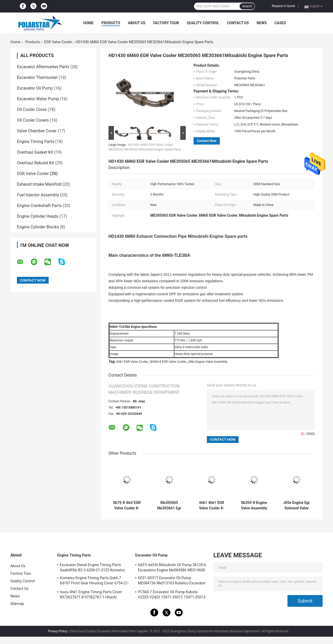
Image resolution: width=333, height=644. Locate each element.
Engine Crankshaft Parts (39, 206)
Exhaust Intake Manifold (39, 184)
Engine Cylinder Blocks (38, 227)
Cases (280, 23)
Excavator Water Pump (38, 99)
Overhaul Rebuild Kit (36, 163)
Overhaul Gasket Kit (35, 152)
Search (247, 6)
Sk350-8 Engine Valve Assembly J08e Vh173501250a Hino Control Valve (254, 505)
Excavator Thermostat (37, 77)
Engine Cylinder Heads (38, 216)
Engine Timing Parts (36, 142)
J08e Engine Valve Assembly (207, 362)
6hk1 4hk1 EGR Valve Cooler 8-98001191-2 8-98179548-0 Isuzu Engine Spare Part (212, 505)
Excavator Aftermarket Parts (43, 67)
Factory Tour (166, 23)
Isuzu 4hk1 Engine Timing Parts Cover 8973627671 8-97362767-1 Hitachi (91, 595)
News (262, 23)
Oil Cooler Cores (32, 110)
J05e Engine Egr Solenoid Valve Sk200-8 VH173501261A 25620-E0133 (296, 505)
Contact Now (207, 141)
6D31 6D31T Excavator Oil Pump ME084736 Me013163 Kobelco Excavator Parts (172, 581)
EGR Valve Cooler (58, 42)
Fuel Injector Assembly (38, 195)
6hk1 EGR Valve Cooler (132, 362)
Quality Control (203, 23)
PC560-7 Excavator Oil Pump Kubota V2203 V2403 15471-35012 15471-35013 (172, 595)
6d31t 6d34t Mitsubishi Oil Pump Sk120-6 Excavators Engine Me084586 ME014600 (172, 567)
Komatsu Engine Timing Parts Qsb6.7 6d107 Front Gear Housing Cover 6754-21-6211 (94, 581)
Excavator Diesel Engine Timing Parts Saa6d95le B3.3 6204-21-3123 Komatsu (92, 567)
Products (111, 23)
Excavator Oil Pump (35, 88)
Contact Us (238, 23)
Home (88, 23)
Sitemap (17, 604)
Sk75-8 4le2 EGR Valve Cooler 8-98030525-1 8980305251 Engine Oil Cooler (127, 505)
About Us (137, 23)
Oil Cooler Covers (33, 120)
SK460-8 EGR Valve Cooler (168, 362)
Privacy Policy (57, 631)
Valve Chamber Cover (37, 131)
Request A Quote (283, 6)
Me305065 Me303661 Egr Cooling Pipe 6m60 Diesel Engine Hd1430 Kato (169, 505)
